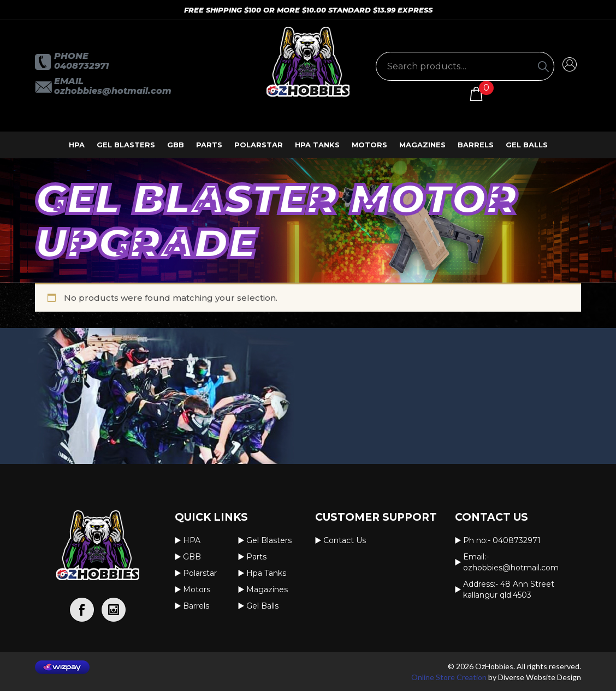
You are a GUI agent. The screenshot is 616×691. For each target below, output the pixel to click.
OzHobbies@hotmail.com (113, 91)
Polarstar (259, 145)
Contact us (345, 540)
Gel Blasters (126, 145)
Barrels (476, 145)
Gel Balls (527, 145)
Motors (369, 145)
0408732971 (81, 66)
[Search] (543, 66)
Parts (209, 145)
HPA (77, 145)
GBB (176, 145)
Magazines (422, 145)
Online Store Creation (449, 677)
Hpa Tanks (317, 145)
